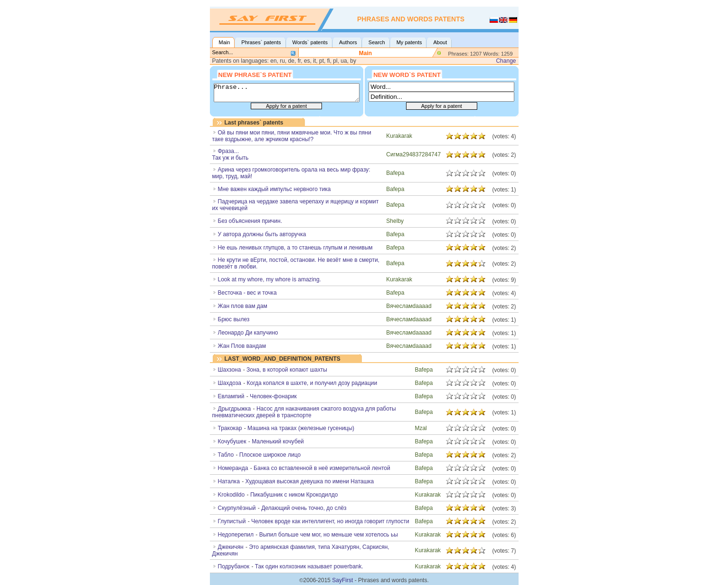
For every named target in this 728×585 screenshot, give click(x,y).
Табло (226, 455)
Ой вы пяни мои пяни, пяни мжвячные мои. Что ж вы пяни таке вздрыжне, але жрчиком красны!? (292, 136)
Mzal (421, 428)
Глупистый (232, 521)
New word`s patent (407, 74)
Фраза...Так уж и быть (231, 154)
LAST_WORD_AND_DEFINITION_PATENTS (283, 359)
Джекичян (231, 547)
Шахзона (230, 370)
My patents (409, 42)
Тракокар (230, 428)
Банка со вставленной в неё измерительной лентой (322, 468)
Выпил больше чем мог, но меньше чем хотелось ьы (329, 535)
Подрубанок (234, 566)
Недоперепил (236, 535)
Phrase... (287, 93)
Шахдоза (230, 383)
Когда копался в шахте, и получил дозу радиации (312, 383)
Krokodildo (232, 495)
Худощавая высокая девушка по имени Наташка (309, 481)
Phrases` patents (261, 42)
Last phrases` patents (254, 123)
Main (225, 42)
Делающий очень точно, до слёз (304, 508)
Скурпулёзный (237, 508)
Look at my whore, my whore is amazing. (269, 279)
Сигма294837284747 (413, 154)
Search (377, 42)
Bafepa (395, 173)
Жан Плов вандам (242, 346)
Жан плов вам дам (243, 306)
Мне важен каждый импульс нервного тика (274, 189)
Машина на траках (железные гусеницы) (301, 428)
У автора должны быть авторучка (262, 234)
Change (506, 61)
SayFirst (342, 580)
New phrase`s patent (255, 74)
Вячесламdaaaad (409, 306)
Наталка (229, 481)
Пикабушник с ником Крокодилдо (294, 495)
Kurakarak (399, 136)
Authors (348, 42)
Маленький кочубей (278, 441)
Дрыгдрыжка (235, 409)
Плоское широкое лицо (270, 455)
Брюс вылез (234, 319)
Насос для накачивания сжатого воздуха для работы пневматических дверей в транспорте (304, 412)
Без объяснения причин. (250, 221)
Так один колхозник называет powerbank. (309, 566)
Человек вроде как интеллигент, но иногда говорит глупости (330, 521)
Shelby (395, 221)
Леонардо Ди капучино (248, 333)
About (440, 42)
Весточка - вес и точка (247, 293)
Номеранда (233, 468)
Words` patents (310, 42)
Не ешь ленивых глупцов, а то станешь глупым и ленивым (295, 248)
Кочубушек (232, 441)
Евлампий (231, 396)
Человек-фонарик (273, 396)
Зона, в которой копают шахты (287, 370)
